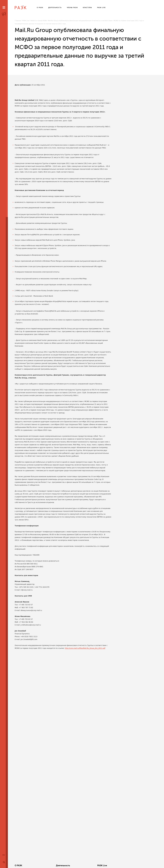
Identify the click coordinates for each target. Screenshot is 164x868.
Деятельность (52, 866)
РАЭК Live (26, 21)
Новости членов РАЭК (39, 21)
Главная (18, 21)
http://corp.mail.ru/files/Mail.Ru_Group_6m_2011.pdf (85, 648)
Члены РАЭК (141, 866)
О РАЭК (18, 866)
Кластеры (110, 866)
